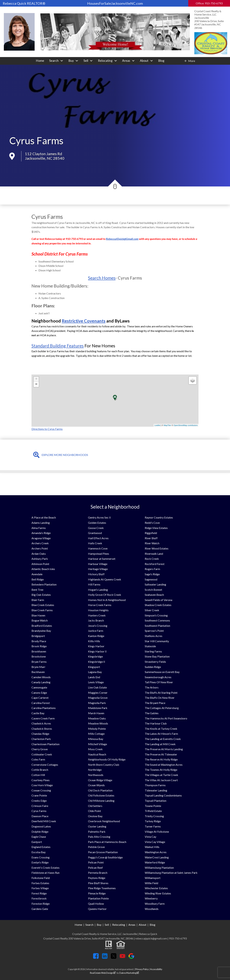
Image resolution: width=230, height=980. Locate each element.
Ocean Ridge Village (100, 780)
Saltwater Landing (155, 584)
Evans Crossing (41, 857)
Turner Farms (153, 826)
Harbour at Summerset (102, 559)
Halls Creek (95, 543)
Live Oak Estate (97, 687)
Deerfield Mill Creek (44, 821)
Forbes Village (40, 888)
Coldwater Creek (42, 754)
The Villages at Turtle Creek (161, 775)
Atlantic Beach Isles (43, 569)
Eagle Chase (39, 837)
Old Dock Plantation (100, 790)
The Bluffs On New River (160, 698)
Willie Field (151, 883)
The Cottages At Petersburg (162, 708)
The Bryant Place (155, 703)
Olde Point (94, 811)
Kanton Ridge (96, 636)
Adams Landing (41, 523)
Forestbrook (39, 898)
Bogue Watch (40, 620)
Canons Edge (39, 693)
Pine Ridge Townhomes (102, 888)
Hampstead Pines (99, 554)
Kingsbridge (95, 656)
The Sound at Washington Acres (164, 765)
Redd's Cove (152, 523)
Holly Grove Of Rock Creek (105, 595)
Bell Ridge (38, 579)
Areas (132, 925)
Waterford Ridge (155, 862)
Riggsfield (151, 533)
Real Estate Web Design (103, 973)
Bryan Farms (39, 662)
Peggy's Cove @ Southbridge (105, 857)
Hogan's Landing (98, 590)
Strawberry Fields (155, 662)
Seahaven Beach (154, 595)
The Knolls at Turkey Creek (161, 729)
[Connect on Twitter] (114, 958)
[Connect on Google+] (131, 958)
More (192, 61)
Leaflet (157, 425)
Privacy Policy (142, 969)
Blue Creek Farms (42, 610)
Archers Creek (40, 543)
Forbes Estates (40, 883)
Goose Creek (96, 528)
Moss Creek (95, 749)
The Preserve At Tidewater (161, 754)
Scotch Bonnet (153, 590)
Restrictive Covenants (84, 321)
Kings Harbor (96, 646)
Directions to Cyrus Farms (47, 429)
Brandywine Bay (41, 631)
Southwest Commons (157, 620)
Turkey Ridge (153, 821)
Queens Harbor (97, 909)
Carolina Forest (41, 703)
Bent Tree (37, 590)
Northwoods (96, 775)
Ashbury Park (40, 559)
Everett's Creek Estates (45, 868)
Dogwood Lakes (41, 826)
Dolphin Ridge (40, 832)
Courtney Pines (41, 780)
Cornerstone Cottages (45, 765)
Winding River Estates (158, 893)
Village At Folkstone (157, 832)
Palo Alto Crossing (99, 837)
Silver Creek (152, 610)
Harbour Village (98, 564)
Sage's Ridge (152, 574)
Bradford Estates (42, 626)
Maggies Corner (98, 693)
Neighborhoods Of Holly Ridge (107, 759)
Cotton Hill (38, 775)
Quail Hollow (96, 904)
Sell (107, 925)
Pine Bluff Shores (98, 883)
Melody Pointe (97, 729)
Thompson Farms (155, 785)
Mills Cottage (96, 734)
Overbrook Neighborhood (104, 821)
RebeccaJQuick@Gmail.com (122, 239)
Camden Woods (41, 677)
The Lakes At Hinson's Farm (161, 734)
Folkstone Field (41, 878)
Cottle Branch (40, 770)
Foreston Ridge (41, 904)
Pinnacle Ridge (97, 893)
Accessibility (156, 969)
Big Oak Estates (41, 595)
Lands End (94, 677)
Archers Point (40, 548)
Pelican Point (96, 862)
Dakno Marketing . (129, 973)
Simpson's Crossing (156, 615)
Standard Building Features (58, 346)
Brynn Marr (38, 667)
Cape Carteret (40, 698)
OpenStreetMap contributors (186, 425)
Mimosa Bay (96, 739)
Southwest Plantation (157, 626)
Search (89, 925)
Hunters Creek (97, 615)
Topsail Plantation (156, 801)
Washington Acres (156, 852)
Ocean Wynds (96, 785)
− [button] (36, 384)
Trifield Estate (153, 811)
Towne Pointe (153, 806)
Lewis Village (96, 682)
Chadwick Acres (41, 723)
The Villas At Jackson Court (161, 780)
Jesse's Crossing (98, 626)
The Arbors (152, 687)
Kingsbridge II (97, 662)
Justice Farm (96, 631)
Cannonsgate (39, 687)
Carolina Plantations (44, 708)
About (142, 925)
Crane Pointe (39, 795)
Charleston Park (41, 739)
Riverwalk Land (154, 554)
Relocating (119, 925)
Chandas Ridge (40, 734)
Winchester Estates (156, 888)
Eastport (37, 842)
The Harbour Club (156, 723)
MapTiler (167, 425)
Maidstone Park (98, 708)
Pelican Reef (95, 868)
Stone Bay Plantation (157, 656)
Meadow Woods (98, 723)
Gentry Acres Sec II (99, 517)
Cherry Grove (40, 749)
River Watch (152, 543)
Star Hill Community (157, 641)
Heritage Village (98, 569)
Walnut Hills (152, 847)
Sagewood (151, 579)
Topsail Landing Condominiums (163, 795)
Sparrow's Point (154, 631)
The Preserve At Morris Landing (164, 749)
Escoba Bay (39, 852)
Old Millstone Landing (101, 801)
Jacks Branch (96, 620)
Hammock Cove (98, 548)
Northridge (95, 770)
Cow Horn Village (42, 785)
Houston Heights (98, 610)
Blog (161, 61)
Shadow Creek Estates (158, 605)
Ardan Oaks (39, 554)
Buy (99, 925)
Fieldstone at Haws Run (45, 873)
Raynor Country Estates (159, 517)
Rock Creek (152, 559)
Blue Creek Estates (43, 605)
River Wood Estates (157, 548)
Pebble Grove (96, 847)
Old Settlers (95, 806)
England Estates (41, 847)
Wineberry (151, 898)
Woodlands (152, 909)
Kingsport (94, 667)
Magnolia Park (97, 703)
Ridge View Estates (156, 528)
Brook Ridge (39, 646)
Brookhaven (39, 651)
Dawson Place (40, 816)
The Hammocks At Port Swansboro (166, 718)
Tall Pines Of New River (159, 682)
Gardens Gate (40, 909)
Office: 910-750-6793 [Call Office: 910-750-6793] (209, 3)
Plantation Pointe (98, 898)
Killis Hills (94, 641)
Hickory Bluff (96, 574)
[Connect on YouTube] (122, 958)
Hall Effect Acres (98, 538)
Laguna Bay (95, 672)
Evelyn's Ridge (40, 862)
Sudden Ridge (153, 667)
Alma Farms (39, 528)
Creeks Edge (39, 801)
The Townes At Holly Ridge (161, 770)
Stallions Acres (154, 636)
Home (40, 61)
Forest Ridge (39, 893)
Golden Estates (97, 523)
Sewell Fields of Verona (158, 600)
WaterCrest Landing (157, 857)
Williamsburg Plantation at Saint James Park (171, 873)
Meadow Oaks (97, 718)
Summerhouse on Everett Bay (162, 672)
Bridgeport (38, 636)
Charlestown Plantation (45, 744)
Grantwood (95, 533)
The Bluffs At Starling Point (161, 693)
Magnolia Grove (98, 698)
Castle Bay (38, 713)
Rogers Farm (152, 569)
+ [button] (36, 379)
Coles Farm (38, 759)
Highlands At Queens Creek (105, 579)
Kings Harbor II (97, 651)
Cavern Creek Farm (43, 718)
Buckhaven (38, 672)
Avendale (37, 574)
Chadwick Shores (42, 729)
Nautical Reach (97, 754)
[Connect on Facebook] (96, 958)
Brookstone (39, 656)
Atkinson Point (40, 564)
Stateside (150, 646)
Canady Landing (41, 682)
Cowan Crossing (41, 790)
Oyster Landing (97, 826)
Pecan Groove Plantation (103, 852)
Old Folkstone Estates (101, 795)
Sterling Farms (153, 651)
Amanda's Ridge (41, 533)
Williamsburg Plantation (159, 868)
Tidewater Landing (156, 790)
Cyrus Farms (39, 811)
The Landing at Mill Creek (160, 744)
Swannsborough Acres (158, 677)
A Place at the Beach (44, 517)
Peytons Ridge (97, 878)
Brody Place (39, 641)
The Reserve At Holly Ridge (161, 759)
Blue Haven (38, 615)
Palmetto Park (97, 832)
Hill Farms (94, 584)
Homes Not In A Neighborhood (107, 600)
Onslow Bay (95, 816)
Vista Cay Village (155, 842)
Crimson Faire (40, 806)
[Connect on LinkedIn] (105, 958)
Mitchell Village (98, 744)
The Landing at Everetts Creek (163, 739)
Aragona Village (41, 538)
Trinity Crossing (154, 816)
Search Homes (102, 278)
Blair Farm (38, 600)
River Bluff (151, 538)
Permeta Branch (98, 873)
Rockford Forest (155, 564)
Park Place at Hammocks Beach (107, 842)
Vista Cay (150, 837)
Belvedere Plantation (44, 584)
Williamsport (153, 878)
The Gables (152, 713)
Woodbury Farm (155, 904)
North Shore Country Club (104, 765)
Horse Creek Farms (100, 605)
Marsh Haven (96, 713)
